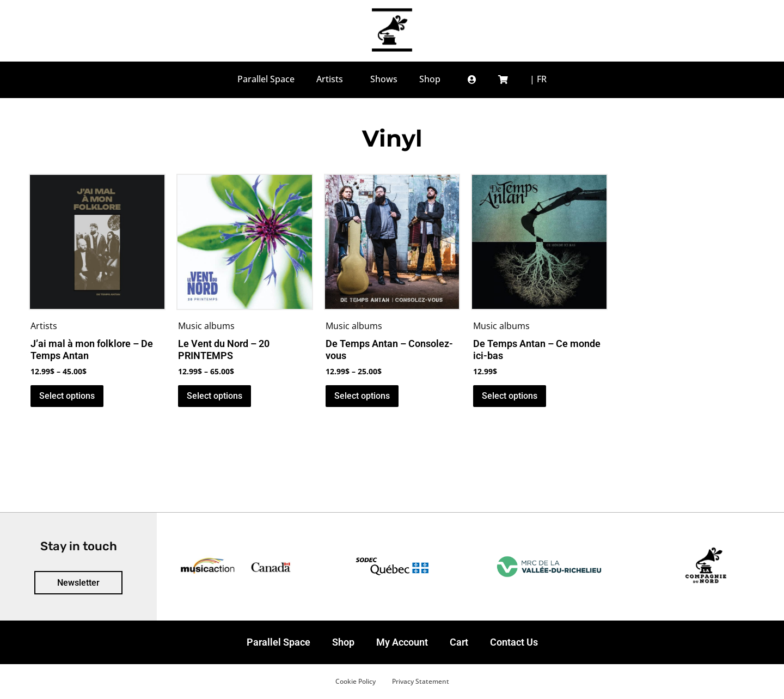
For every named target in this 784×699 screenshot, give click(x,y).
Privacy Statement (421, 681)
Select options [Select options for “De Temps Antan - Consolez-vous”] (362, 396)
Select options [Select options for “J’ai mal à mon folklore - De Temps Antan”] (67, 396)
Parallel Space (266, 79)
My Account (402, 642)
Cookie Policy (356, 681)
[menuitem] (538, 79)
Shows (384, 79)
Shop (343, 642)
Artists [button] (332, 79)
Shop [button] (433, 79)
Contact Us (514, 642)
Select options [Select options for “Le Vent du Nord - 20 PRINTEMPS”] (215, 396)
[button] (472, 79)
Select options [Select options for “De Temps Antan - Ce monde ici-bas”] (510, 396)
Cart (459, 642)
